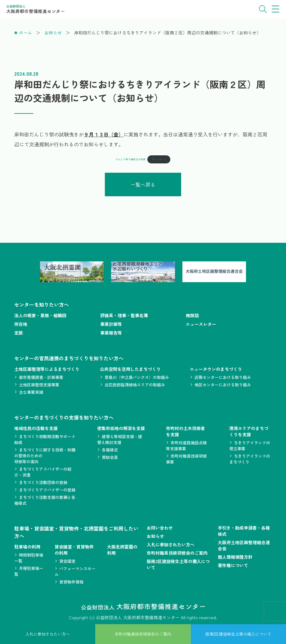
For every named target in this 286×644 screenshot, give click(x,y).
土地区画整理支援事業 (39, 385)
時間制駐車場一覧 (29, 558)
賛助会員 (110, 457)
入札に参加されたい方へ (171, 544)
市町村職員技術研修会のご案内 (177, 553)
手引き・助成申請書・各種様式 (244, 531)
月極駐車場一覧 (29, 571)
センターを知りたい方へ (42, 304)
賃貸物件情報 (71, 582)
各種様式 (110, 450)
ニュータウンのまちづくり (216, 369)
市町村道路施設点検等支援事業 (186, 446)
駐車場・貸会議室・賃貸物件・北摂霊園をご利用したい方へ (76, 532)
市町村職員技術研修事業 (186, 459)
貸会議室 (67, 561)
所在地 (21, 324)
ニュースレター (201, 324)
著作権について (233, 565)
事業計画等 (111, 324)
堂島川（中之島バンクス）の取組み (137, 377)
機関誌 (192, 315)
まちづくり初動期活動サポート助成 (45, 439)
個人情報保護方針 (235, 557)
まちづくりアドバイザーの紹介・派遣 (43, 472)
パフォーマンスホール (75, 571)
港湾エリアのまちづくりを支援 (249, 431)
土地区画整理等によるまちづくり (47, 369)
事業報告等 (111, 333)
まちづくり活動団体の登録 (43, 482)
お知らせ (53, 33)
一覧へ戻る (143, 184)
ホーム (25, 33)
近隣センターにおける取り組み (223, 377)
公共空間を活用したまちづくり (130, 369)
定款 (19, 333)
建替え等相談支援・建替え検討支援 (120, 439)
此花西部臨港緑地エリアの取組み (135, 385)
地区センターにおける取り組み (223, 385)
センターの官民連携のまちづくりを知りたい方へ (69, 358)
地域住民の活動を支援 (36, 428)
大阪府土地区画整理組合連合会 (244, 545)
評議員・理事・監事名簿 (124, 315)
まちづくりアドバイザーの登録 (47, 490)
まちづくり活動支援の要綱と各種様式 (45, 500)
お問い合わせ (160, 528)
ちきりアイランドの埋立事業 (250, 446)
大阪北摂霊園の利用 (122, 550)
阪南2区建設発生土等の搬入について (178, 564)
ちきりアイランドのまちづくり (250, 459)
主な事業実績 (31, 392)
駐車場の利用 (27, 547)
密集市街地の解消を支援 (121, 428)
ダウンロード (159, 159)
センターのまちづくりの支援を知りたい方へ (64, 417)
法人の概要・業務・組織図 (40, 315)
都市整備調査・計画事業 (41, 377)
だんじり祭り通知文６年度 (131, 159)
